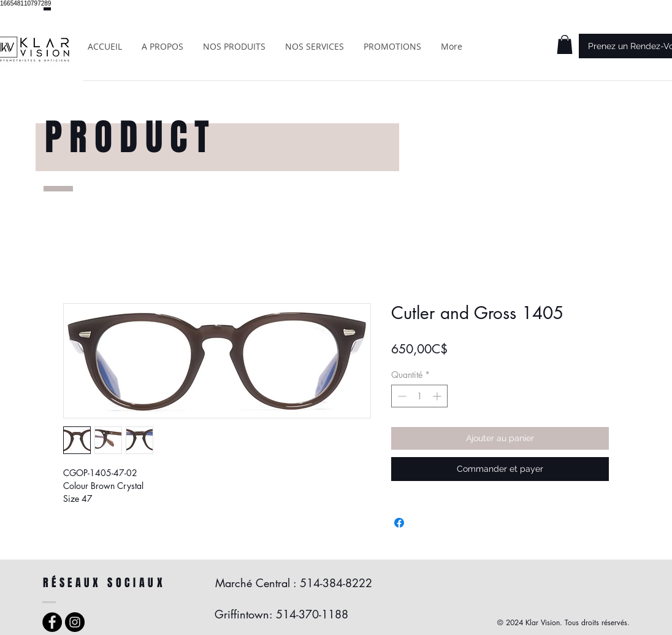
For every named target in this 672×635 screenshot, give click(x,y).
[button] (565, 44)
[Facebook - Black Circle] (52, 622)
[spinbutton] (419, 396)
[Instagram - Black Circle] (75, 622)
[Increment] (438, 396)
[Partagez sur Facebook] (399, 523)
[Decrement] (401, 396)
